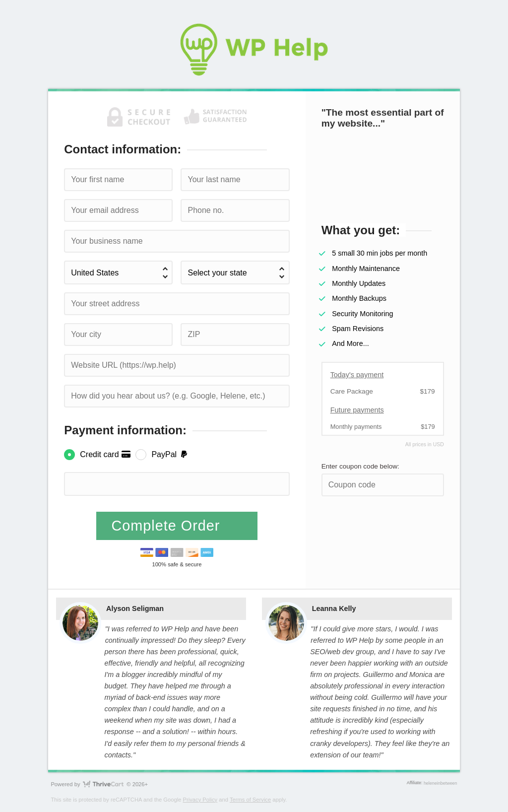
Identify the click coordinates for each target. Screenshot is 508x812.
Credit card (105, 454)
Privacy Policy (200, 800)
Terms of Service (250, 800)
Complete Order (168, 526)
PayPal (170, 454)
